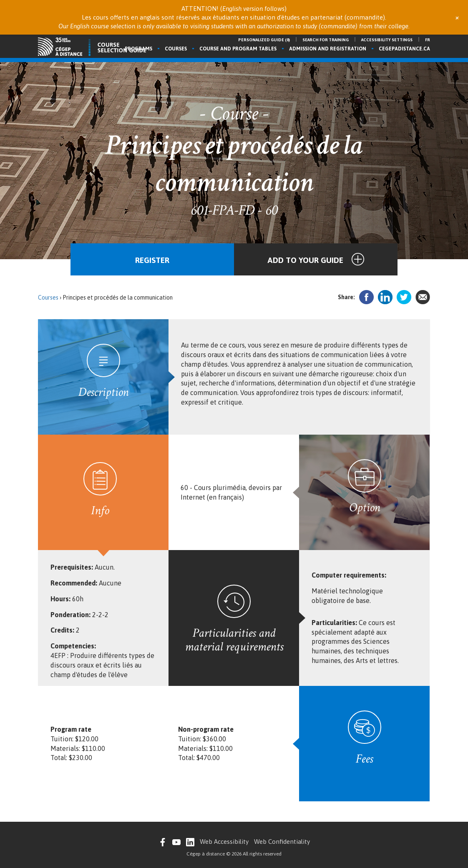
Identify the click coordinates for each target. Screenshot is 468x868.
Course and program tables (238, 49)
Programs (138, 49)
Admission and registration (328, 49)
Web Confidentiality (282, 842)
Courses (176, 49)
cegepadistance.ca (404, 49)
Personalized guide (264, 40)
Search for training (326, 40)
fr (428, 40)
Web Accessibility (224, 842)
